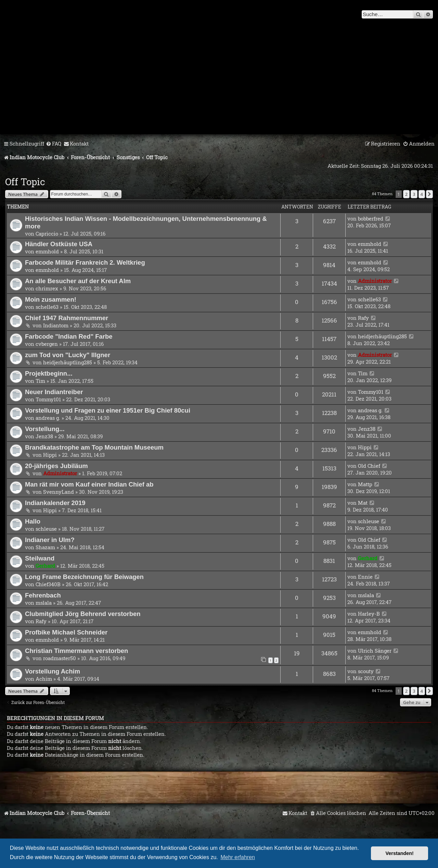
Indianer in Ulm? (50, 540)
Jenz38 (44, 436)
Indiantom (56, 325)
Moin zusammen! (51, 299)
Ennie (365, 577)
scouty (366, 671)
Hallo (33, 521)
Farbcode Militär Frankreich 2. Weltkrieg (85, 262)
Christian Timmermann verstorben (76, 651)
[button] (429, 194)
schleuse (46, 529)
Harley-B (369, 614)
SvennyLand (59, 492)
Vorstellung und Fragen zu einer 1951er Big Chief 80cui (108, 410)
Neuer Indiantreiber (54, 392)
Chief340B (48, 584)
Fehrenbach (43, 595)
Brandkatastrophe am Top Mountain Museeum (94, 447)
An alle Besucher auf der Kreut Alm (78, 281)
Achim (44, 679)
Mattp (365, 484)
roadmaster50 (60, 658)
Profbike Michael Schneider (66, 632)
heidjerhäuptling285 (382, 336)
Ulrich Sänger (375, 651)
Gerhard (45, 566)
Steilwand (40, 558)
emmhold (47, 251)
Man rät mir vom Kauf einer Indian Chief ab (89, 484)
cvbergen (47, 344)
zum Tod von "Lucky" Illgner (68, 355)
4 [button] (422, 194)
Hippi (50, 455)
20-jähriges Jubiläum (56, 466)
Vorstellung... (45, 429)
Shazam (45, 547)
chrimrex (47, 288)
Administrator (375, 281)
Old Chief (369, 466)
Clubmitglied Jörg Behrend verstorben (83, 614)
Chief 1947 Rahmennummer (67, 318)
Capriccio (47, 234)
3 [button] (414, 194)
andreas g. (48, 418)
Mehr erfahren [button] (238, 857)
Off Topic (25, 182)
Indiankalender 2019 (55, 503)
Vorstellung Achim (53, 671)
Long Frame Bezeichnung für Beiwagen (84, 577)
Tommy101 (48, 399)
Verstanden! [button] (400, 853)
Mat (363, 503)
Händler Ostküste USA (59, 244)
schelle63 (47, 307)
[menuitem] (54, 144)
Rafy (363, 318)
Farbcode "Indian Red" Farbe (69, 336)
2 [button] (406, 194)
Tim (40, 381)
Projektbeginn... (49, 373)
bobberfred (371, 218)
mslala (44, 603)
